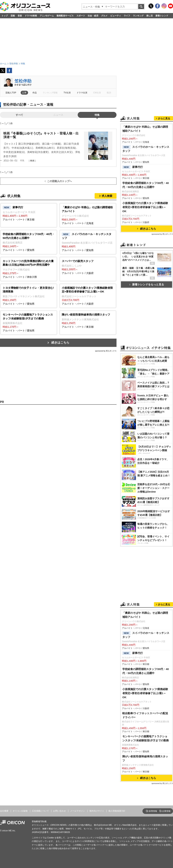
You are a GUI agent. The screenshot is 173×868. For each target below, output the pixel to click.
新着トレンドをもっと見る (147, 284)
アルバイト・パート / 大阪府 (88, 267)
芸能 (13, 16)
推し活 (150, 16)
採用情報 (153, 811)
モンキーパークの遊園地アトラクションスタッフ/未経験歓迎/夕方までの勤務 (146, 738)
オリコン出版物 (20, 811)
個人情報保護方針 (117, 811)
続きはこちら (60, 343)
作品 (35, 93)
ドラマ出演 (82, 93)
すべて (19, 115)
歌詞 (109, 93)
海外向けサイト (97, 811)
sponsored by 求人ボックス (106, 351)
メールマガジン (77, 811)
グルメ (104, 16)
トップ (5, 16)
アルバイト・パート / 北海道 (88, 215)
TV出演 (67, 93)
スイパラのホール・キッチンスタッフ (146, 149)
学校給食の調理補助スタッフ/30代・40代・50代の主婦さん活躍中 (146, 185)
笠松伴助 (23, 81)
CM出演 (97, 93)
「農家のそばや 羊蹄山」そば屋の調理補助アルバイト (145, 129)
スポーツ (81, 16)
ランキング (138, 16)
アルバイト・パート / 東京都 (29, 213)
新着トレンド (162, 16)
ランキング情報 (50, 93)
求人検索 (107, 196)
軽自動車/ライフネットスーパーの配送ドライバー (145, 715)
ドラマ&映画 (31, 16)
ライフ (127, 16)
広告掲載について (40, 811)
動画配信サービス (65, 16)
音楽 (20, 16)
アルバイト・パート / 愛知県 (29, 242)
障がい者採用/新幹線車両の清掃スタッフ (145, 758)
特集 (97, 115)
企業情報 (166, 811)
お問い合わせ (59, 811)
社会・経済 (93, 16)
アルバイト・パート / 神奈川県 (29, 269)
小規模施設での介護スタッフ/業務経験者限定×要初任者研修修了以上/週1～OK (145, 207)
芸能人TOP (11, 93)
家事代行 (133, 167)
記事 (24, 93)
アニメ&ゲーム (47, 16)
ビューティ (116, 16)
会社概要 (4, 811)
